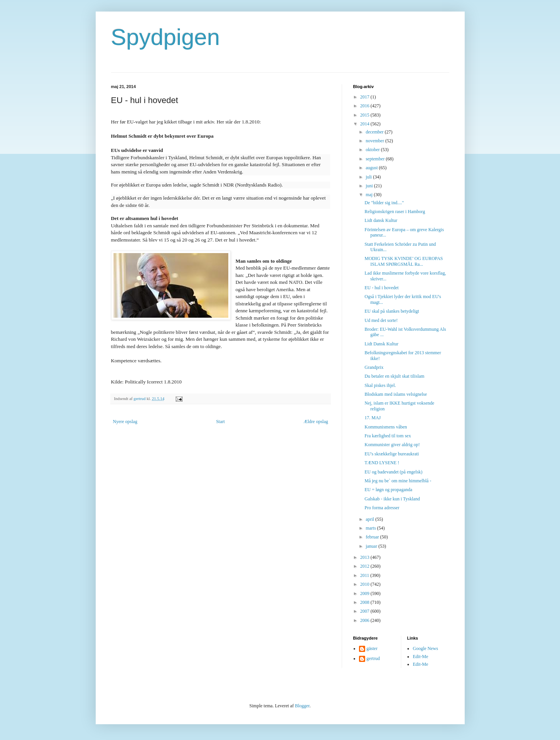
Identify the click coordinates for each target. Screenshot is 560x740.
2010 (365, 584)
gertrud (373, 658)
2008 (365, 602)
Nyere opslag (125, 422)
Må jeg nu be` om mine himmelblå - (398, 481)
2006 (365, 620)
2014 (365, 124)
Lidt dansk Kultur (381, 220)
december (375, 132)
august (372, 168)
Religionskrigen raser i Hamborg (395, 212)
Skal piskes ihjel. (380, 385)
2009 (365, 593)
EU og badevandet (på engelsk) (393, 472)
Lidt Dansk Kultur (381, 344)
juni (370, 186)
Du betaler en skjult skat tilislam (394, 376)
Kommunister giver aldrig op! (392, 445)
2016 (365, 106)
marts (371, 528)
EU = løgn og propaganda (388, 490)
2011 (365, 575)
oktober (373, 150)
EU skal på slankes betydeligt (392, 311)
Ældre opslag (316, 422)
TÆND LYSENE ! (382, 463)
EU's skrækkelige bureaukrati (391, 454)
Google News (425, 648)
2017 (365, 97)
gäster (372, 648)
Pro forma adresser (382, 508)
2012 (365, 566)
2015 (365, 115)
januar (372, 546)
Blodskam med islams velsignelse (395, 394)
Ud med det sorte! (381, 320)
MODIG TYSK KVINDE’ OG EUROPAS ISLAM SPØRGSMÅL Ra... (404, 261)
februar (373, 537)
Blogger (302, 706)
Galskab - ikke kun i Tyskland (392, 499)
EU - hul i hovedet (381, 288)
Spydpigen (166, 37)
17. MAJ (372, 418)
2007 (365, 611)
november (375, 141)
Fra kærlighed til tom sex (388, 436)
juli (369, 177)
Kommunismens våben (386, 427)
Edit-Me (420, 657)
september (376, 159)
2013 (365, 557)
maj (370, 195)
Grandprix (374, 367)
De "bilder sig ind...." (384, 203)
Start (220, 422)
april (370, 519)
